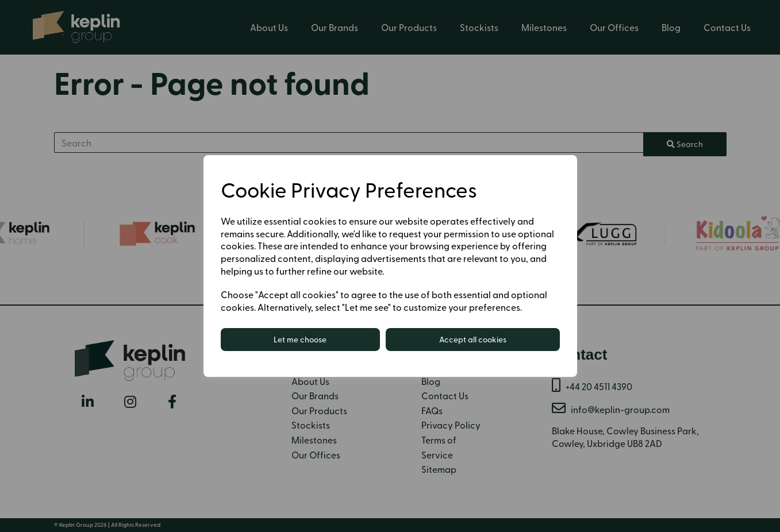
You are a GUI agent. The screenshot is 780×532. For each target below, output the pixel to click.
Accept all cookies (473, 339)
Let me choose (300, 339)
